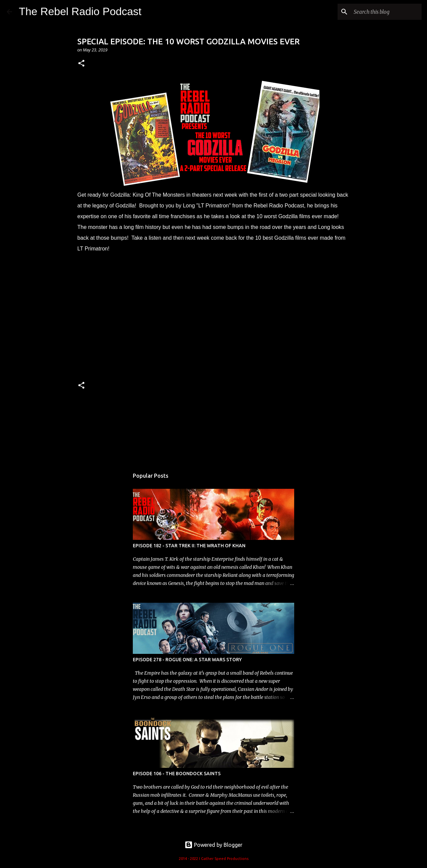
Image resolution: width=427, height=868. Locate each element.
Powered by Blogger (213, 845)
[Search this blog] (386, 12)
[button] (81, 64)
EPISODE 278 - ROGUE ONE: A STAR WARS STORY (187, 660)
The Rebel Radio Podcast (80, 11)
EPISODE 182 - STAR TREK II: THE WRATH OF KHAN (189, 546)
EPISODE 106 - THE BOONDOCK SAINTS (177, 774)
